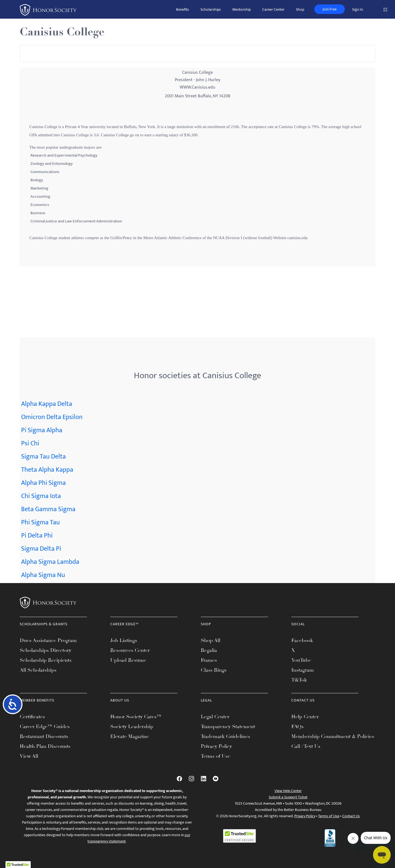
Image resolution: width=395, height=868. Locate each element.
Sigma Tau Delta (43, 457)
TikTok (299, 680)
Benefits (183, 9)
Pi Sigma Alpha (42, 430)
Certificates (32, 717)
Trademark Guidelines (225, 736)
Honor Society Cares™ (136, 717)
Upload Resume (128, 660)
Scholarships (211, 9)
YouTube (301, 660)
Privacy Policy (216, 746)
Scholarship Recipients (46, 660)
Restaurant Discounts (44, 736)
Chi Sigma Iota (41, 496)
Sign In (358, 9)
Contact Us (351, 816)
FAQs (297, 726)
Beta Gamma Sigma (48, 509)
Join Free (330, 9)
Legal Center (215, 717)
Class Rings (214, 670)
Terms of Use (215, 756)
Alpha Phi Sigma (43, 483)
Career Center (273, 9)
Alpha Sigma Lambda (50, 562)
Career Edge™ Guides (45, 726)
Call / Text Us (306, 746)
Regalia (209, 650)
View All (29, 756)
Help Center (305, 717)
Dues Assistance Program (48, 640)
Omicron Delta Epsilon (52, 417)
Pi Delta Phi (37, 536)
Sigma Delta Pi (41, 549)
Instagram (303, 670)
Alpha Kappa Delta (47, 404)
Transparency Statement (228, 726)
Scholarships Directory (46, 650)
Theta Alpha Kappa (47, 470)
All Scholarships (38, 670)
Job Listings (124, 640)
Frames (209, 660)
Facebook (302, 640)
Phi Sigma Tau (40, 522)
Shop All (211, 640)
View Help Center (288, 791)
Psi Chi (30, 443)
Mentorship (242, 9)
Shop (300, 9)
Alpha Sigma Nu (43, 575)
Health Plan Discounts (45, 746)
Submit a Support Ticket (288, 797)
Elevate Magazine (130, 736)
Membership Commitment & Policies (333, 736)
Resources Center (130, 650)
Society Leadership (132, 726)
